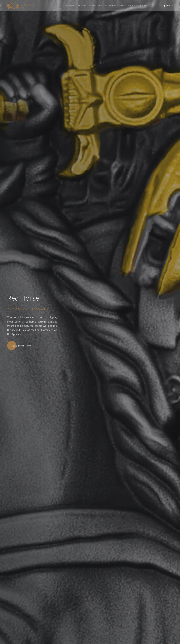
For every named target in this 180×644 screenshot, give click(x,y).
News (122, 6)
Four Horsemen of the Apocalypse (28, 309)
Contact (142, 6)
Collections (111, 6)
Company (70, 6)
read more (21, 346)
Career (132, 6)
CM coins (82, 6)
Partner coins (96, 6)
